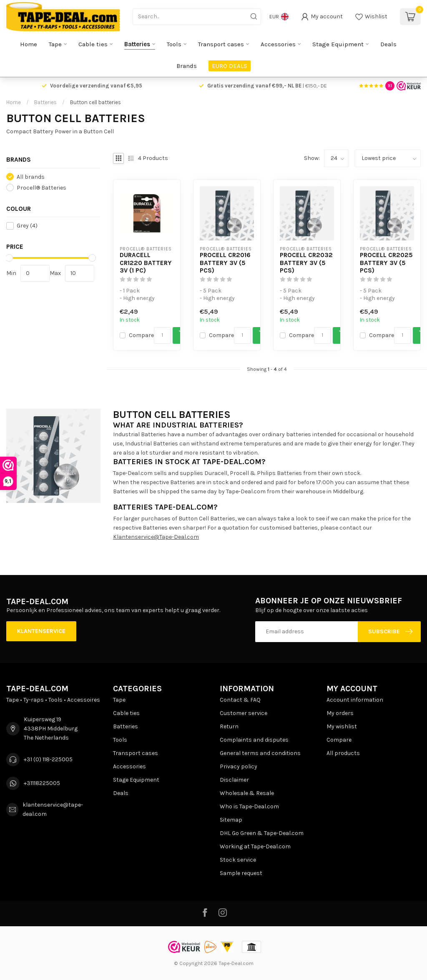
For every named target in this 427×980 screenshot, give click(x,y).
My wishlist (342, 726)
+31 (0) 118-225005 (48, 759)
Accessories (278, 44)
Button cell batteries (95, 102)
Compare (141, 335)
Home (29, 44)
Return (229, 726)
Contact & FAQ (240, 700)
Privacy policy (239, 766)
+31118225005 (42, 783)
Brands (187, 66)
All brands (31, 177)
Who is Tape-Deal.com (249, 806)
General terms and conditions (260, 753)
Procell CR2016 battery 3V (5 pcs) (225, 263)
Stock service (238, 860)
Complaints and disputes (254, 740)
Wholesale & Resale (247, 793)
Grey (27, 226)
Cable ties (93, 44)
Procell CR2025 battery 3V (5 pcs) (386, 263)
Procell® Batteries (41, 188)
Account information (355, 700)
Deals (388, 44)
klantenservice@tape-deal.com (53, 809)
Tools (174, 44)
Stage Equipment (338, 44)
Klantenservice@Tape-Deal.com (156, 537)
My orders (340, 713)
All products (343, 753)
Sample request (241, 873)
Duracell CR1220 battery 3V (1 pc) (146, 263)
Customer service (244, 713)
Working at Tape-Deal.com (255, 846)
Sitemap (231, 820)
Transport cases (221, 44)
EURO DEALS (230, 66)
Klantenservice (41, 631)
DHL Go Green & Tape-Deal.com (262, 833)
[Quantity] (162, 335)
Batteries (137, 44)
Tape (55, 44)
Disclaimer (234, 780)
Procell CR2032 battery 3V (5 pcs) (306, 263)
